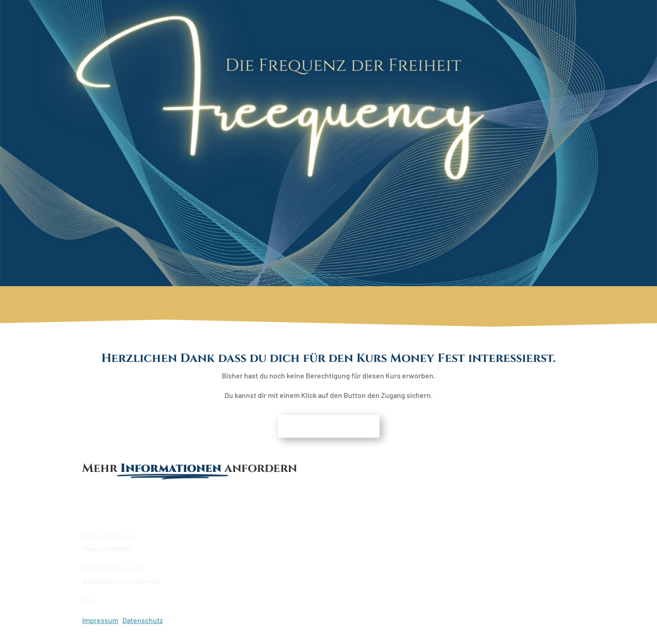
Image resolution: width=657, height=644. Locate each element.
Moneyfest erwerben (329, 426)
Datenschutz (143, 620)
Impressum (100, 620)
